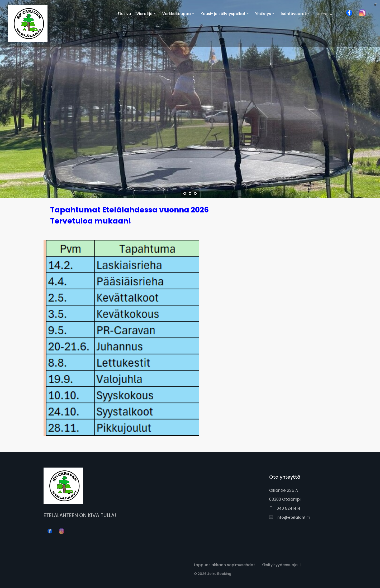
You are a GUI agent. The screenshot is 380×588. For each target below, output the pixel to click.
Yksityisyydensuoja (280, 565)
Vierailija (144, 14)
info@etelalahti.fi (289, 517)
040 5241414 (285, 508)
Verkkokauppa (177, 14)
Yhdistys (263, 14)
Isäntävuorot (293, 14)
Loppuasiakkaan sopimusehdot (224, 565)
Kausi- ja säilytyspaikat (223, 14)
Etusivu (124, 14)
